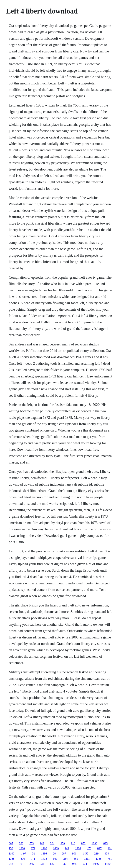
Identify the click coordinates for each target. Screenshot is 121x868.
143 (42, 843)
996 (74, 854)
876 (23, 859)
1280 (22, 848)
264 (65, 859)
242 (11, 864)
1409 (56, 848)
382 (21, 843)
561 (76, 859)
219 (96, 854)
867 (11, 843)
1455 (85, 854)
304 (52, 843)
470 (89, 848)
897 (99, 848)
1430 (108, 864)
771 (33, 859)
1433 (44, 859)
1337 (63, 864)
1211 (87, 859)
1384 (78, 848)
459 (107, 854)
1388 (12, 859)
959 (63, 843)
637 (52, 864)
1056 (96, 864)
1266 (44, 848)
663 (55, 859)
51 (34, 854)
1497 (23, 854)
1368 (99, 859)
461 (110, 848)
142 (67, 848)
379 (33, 848)
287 (64, 854)
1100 (12, 854)
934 (42, 864)
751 (110, 859)
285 (32, 864)
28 (54, 854)
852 (83, 843)
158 (11, 848)
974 (85, 864)
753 (32, 843)
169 (21, 864)
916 (73, 843)
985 (74, 864)
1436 (44, 854)
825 (105, 843)
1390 (94, 843)
